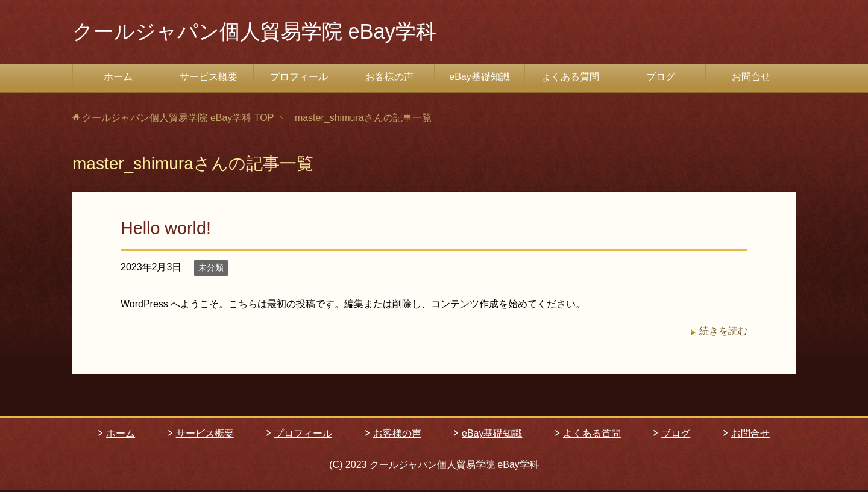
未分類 (211, 269)
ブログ (661, 79)
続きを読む (723, 333)
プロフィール (299, 79)
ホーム (118, 79)
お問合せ (751, 79)
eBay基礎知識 (479, 79)
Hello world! (166, 230)
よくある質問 (570, 79)
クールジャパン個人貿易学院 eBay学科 (265, 32)
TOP (178, 120)
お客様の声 (389, 79)
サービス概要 (209, 79)
